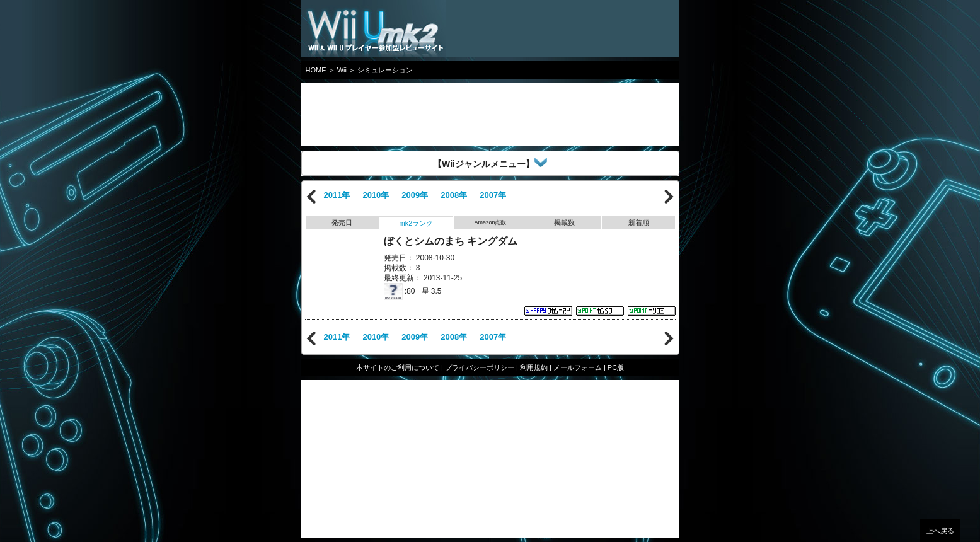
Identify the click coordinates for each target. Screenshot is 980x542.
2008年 (454, 195)
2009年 (415, 195)
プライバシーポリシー (480, 367)
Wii (342, 70)
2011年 (337, 195)
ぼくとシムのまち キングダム (451, 241)
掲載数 (564, 222)
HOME (316, 70)
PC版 (616, 367)
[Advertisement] (402, 115)
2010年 (376, 195)
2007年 (493, 195)
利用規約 (534, 367)
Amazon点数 (490, 222)
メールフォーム (578, 367)
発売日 (342, 222)
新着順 (639, 222)
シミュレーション (385, 70)
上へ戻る (940, 531)
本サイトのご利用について (398, 367)
